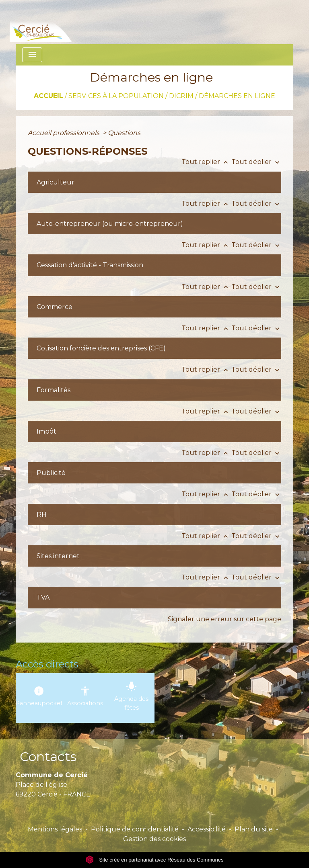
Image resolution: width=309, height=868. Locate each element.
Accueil (48, 96)
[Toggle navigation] (32, 55)
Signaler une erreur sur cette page (225, 619)
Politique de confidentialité (135, 829)
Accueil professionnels (64, 133)
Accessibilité (207, 829)
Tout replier (206, 162)
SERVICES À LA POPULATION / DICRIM (131, 96)
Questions (124, 133)
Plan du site (254, 829)
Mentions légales (55, 829)
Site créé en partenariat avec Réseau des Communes (155, 860)
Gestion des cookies (154, 839)
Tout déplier (256, 162)
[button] (63, 182)
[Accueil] (53, 22)
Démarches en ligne (237, 96)
